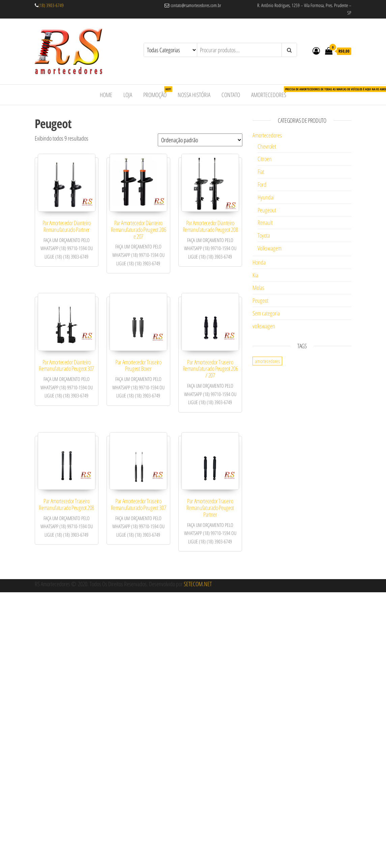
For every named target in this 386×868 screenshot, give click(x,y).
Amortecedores (271, 93)
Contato (231, 95)
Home (106, 95)
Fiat (261, 172)
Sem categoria (266, 313)
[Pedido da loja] (200, 140)
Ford (262, 184)
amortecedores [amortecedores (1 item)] (267, 361)
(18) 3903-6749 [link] (51, 5)
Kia (255, 275)
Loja (128, 95)
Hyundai (266, 197)
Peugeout (267, 210)
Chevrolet (267, 146)
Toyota (264, 235)
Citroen (265, 159)
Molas (258, 288)
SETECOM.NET (198, 584)
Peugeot (260, 300)
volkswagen (264, 326)
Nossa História (194, 95)
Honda (259, 262)
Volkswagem (270, 248)
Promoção (157, 93)
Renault (265, 222)
